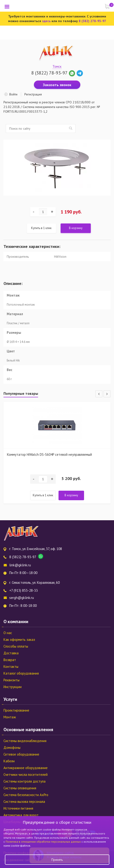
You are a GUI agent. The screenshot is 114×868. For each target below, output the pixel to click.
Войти (13, 94)
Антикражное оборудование (26, 768)
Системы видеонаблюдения (25, 741)
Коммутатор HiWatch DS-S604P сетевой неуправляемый (49, 454)
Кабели (9, 761)
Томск (57, 66)
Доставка (11, 653)
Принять (57, 860)
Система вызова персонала (24, 802)
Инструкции (13, 687)
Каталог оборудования (21, 673)
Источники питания (18, 808)
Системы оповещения (20, 788)
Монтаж (10, 717)
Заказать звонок (57, 85)
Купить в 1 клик (41, 228)
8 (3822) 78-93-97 (49, 73)
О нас (8, 633)
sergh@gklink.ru (22, 598)
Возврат (10, 660)
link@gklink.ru (20, 565)
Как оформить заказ (19, 640)
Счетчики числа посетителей (26, 775)
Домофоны (12, 748)
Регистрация (33, 94)
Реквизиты (11, 680)
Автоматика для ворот (21, 815)
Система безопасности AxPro (26, 795)
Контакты (11, 667)
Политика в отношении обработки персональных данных (44, 842)
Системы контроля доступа (24, 781)
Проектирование (16, 710)
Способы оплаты (16, 646)
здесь (46, 21)
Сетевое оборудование (21, 754)
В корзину (76, 228)
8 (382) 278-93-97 (92, 21)
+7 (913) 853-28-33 (24, 590)
